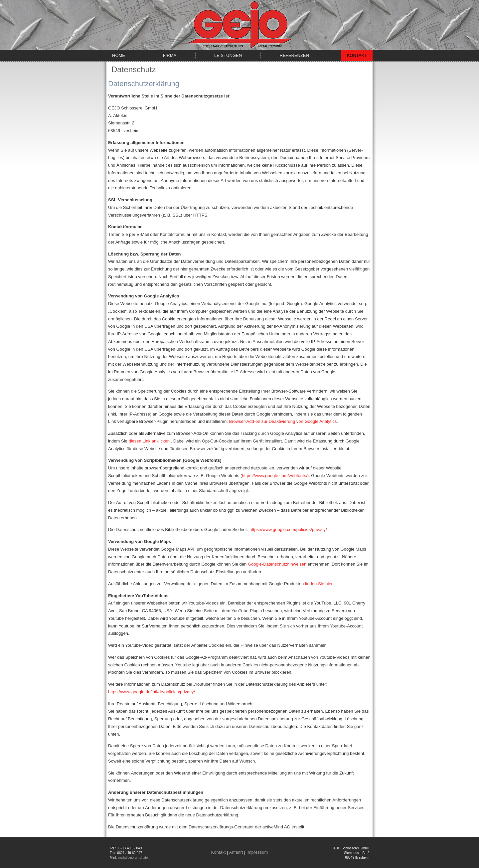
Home (119, 55)
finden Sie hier (319, 584)
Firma (170, 55)
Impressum (257, 852)
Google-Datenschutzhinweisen (277, 564)
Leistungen (228, 55)
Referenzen (294, 55)
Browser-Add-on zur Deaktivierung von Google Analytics (283, 421)
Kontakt (357, 55)
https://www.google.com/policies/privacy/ (288, 529)
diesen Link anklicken (149, 441)
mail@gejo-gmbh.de (133, 858)
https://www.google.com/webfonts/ (275, 476)
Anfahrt (236, 852)
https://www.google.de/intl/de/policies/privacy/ (152, 692)
